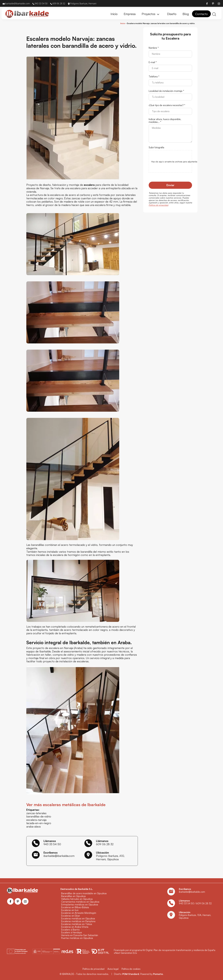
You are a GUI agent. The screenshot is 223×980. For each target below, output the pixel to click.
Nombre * (154, 48)
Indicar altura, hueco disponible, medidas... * (165, 121)
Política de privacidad (158, 205)
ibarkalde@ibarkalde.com (59, 856)
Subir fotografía (156, 148)
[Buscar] (214, 14)
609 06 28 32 (105, 844)
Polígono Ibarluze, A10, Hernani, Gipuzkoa (110, 857)
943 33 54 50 (52, 844)
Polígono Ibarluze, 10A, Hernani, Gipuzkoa (195, 916)
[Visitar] (207, 3)
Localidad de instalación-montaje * (166, 91)
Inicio (123, 23)
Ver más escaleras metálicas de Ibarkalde (66, 804)
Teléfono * (154, 77)
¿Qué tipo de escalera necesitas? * (167, 105)
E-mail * (153, 62)
